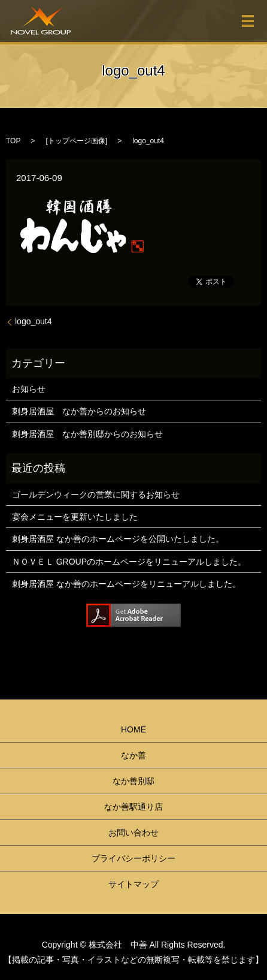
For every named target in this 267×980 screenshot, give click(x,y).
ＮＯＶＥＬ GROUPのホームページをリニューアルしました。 (129, 562)
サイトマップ (133, 884)
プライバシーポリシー (133, 858)
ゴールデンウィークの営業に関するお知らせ (96, 494)
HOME (133, 729)
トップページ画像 (77, 141)
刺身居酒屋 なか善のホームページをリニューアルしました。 (126, 584)
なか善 (133, 755)
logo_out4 (34, 321)
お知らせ (29, 389)
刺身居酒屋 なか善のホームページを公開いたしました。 (118, 539)
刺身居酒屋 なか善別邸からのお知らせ (87, 434)
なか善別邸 (133, 781)
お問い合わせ (133, 833)
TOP (13, 141)
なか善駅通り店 (133, 807)
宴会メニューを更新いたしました (75, 517)
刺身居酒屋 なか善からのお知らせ (79, 411)
